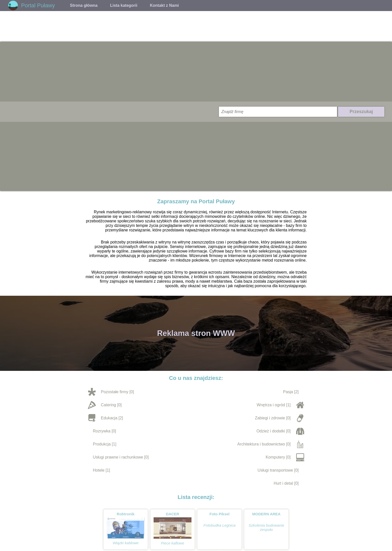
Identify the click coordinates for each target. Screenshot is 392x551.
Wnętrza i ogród (271, 405)
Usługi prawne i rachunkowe (118, 457)
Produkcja (102, 444)
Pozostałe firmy (115, 392)
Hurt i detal (283, 483)
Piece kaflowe (173, 543)
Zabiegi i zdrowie (270, 418)
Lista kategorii (124, 5)
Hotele (99, 470)
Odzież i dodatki (271, 431)
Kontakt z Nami (164, 5)
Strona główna (84, 5)
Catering (108, 405)
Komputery (275, 457)
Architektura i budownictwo (261, 444)
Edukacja (109, 418)
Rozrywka (102, 431)
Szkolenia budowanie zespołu (267, 527)
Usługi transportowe (275, 470)
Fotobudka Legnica (220, 525)
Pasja (288, 392)
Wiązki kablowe (126, 543)
